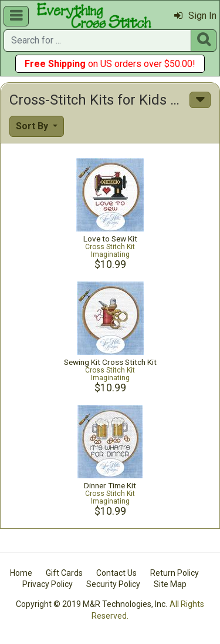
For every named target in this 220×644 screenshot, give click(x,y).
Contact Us (116, 573)
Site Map (170, 584)
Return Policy (175, 573)
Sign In (195, 16)
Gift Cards (64, 573)
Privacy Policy (48, 584)
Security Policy (113, 584)
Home (21, 573)
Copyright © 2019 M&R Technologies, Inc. (92, 604)
